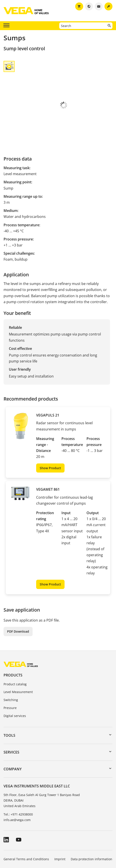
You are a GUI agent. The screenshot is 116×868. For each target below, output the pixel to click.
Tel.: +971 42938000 (18, 784)
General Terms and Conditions (26, 829)
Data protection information (91, 829)
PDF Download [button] (18, 602)
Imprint (60, 829)
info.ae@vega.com (17, 790)
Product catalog (15, 654)
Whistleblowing (15, 841)
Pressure (10, 678)
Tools (9, 705)
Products (13, 645)
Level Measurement (18, 662)
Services (11, 722)
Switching (11, 670)
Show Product (50, 438)
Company (13, 739)
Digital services (15, 686)
